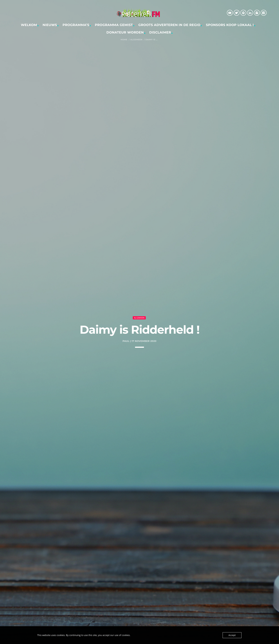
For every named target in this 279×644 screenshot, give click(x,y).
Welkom (29, 25)
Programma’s (76, 25)
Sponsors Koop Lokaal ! (230, 25)
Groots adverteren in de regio (169, 25)
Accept (232, 635)
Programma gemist (114, 25)
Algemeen (136, 40)
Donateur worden (125, 32)
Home (124, 40)
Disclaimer (160, 32)
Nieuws (50, 25)
